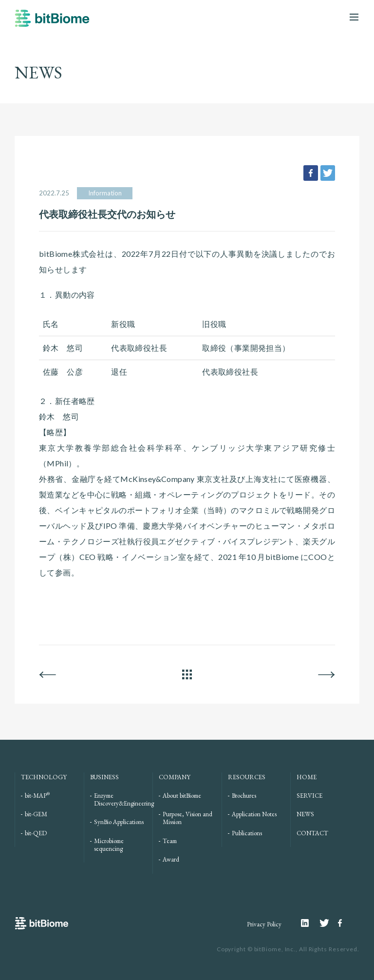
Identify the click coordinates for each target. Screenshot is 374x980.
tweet (328, 173)
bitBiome (52, 23)
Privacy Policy (264, 924)
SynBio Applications (119, 822)
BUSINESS (104, 777)
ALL (187, 674)
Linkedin (310, 923)
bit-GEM (36, 814)
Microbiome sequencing (109, 845)
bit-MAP (37, 796)
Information (105, 193)
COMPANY (175, 777)
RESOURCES (247, 777)
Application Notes (254, 814)
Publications (247, 833)
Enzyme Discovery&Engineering (124, 799)
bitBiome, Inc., (276, 949)
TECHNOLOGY (44, 777)
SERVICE (309, 796)
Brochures (244, 796)
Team (170, 841)
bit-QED (36, 833)
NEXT (327, 674)
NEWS (305, 814)
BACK (47, 674)
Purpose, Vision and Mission (187, 818)
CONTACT (312, 833)
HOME (307, 777)
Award (171, 859)
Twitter (329, 923)
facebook (311, 173)
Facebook (341, 923)
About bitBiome (182, 796)
